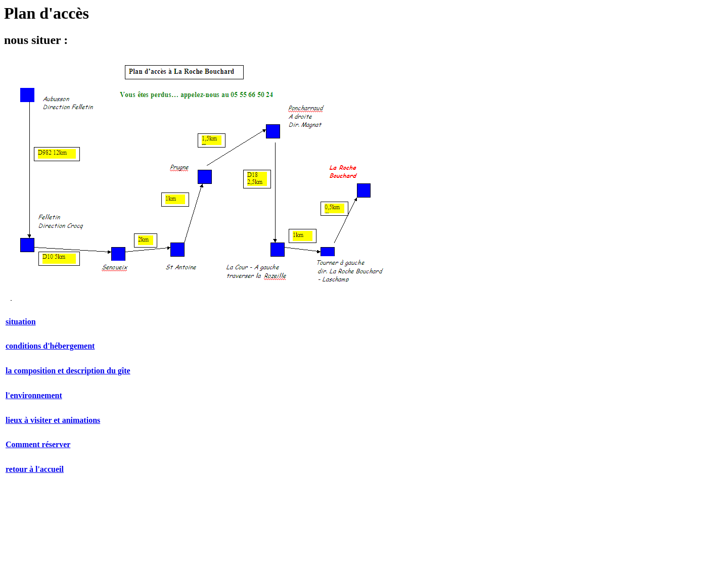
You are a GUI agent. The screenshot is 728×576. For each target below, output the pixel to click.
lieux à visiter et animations (53, 420)
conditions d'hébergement (50, 346)
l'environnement (34, 395)
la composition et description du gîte (68, 371)
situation (21, 322)
